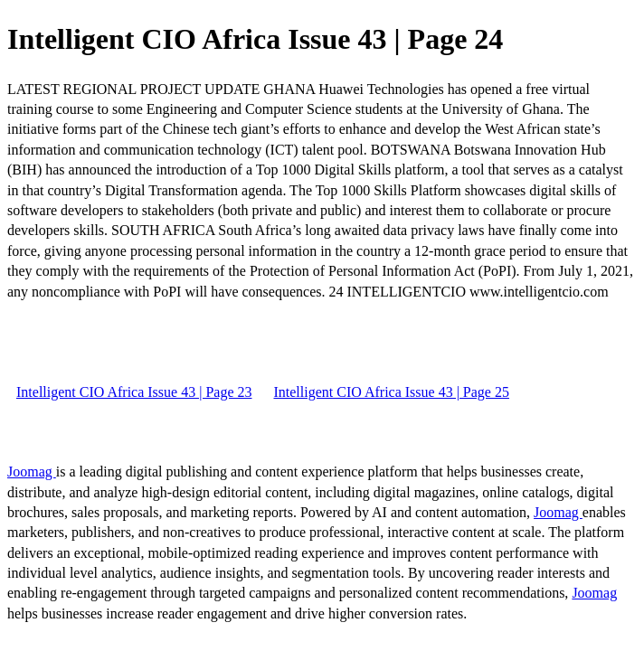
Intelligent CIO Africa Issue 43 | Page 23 (134, 392)
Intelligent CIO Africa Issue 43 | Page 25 (391, 392)
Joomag (32, 472)
